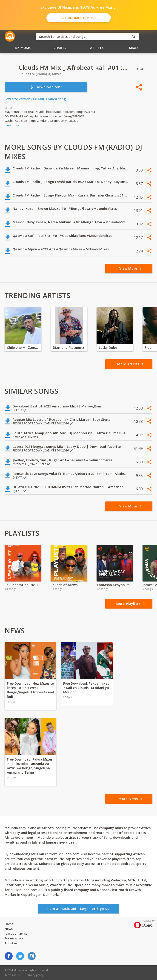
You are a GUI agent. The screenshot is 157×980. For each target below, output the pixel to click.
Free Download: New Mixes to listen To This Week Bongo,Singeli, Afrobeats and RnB (30, 690)
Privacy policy (35, 975)
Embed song (56, 99)
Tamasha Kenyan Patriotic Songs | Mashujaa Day (115, 585)
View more (12, 125)
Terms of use (13, 975)
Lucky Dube (108, 347)
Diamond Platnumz (69, 347)
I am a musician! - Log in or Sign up (78, 909)
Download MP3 (46, 87)
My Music (23, 48)
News (9, 929)
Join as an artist (16, 933)
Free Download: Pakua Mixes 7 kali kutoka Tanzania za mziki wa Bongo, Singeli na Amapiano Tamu (30, 766)
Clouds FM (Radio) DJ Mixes (40, 74)
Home (9, 924)
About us (11, 943)
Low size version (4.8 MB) (24, 99)
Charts (60, 48)
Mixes (134, 48)
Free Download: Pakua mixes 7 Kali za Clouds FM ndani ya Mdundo (86, 688)
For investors (14, 938)
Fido (148, 347)
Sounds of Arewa (64, 585)
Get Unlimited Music (78, 18)
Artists (97, 48)
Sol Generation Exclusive (23, 585)
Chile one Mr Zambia (23, 347)
